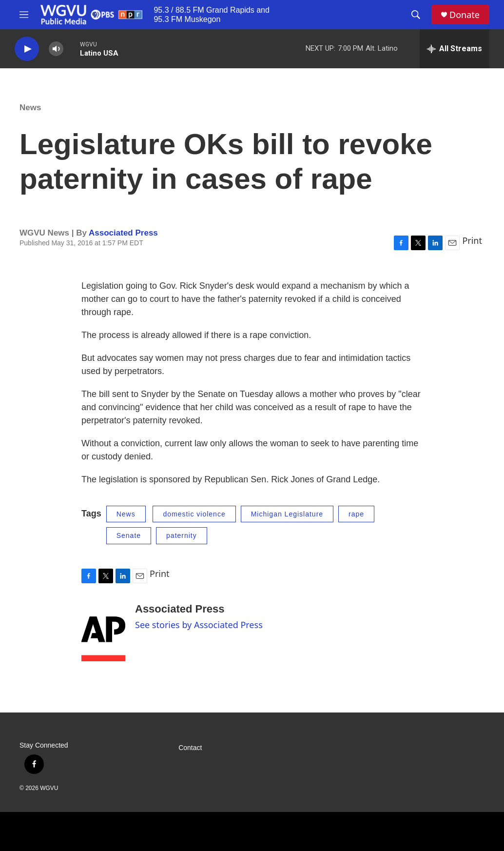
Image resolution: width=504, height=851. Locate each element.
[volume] (56, 49)
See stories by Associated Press (199, 625)
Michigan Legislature (287, 514)
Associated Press (123, 233)
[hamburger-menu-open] (24, 15)
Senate (129, 535)
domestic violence (194, 514)
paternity (182, 535)
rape (356, 514)
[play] (27, 49)
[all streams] (455, 49)
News (30, 108)
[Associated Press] (103, 632)
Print (472, 240)
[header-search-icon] (416, 15)
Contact (190, 748)
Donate (465, 15)
